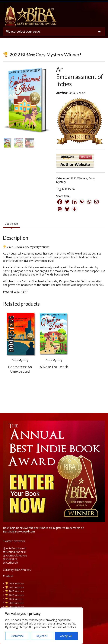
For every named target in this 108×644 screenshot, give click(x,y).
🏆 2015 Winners (15, 591)
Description (11, 224)
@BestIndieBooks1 (15, 552)
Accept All (66, 636)
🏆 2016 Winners (15, 595)
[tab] (11, 224)
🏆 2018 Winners (15, 603)
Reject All (42, 636)
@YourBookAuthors (15, 555)
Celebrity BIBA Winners (17, 570)
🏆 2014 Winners (15, 587)
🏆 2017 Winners (15, 599)
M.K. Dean (68, 189)
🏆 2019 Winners (15, 607)
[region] (41, 626)
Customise (17, 636)
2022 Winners (79, 178)
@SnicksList (10, 559)
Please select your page (23, 32)
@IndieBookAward (14, 548)
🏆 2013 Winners (15, 583)
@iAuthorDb (10, 563)
